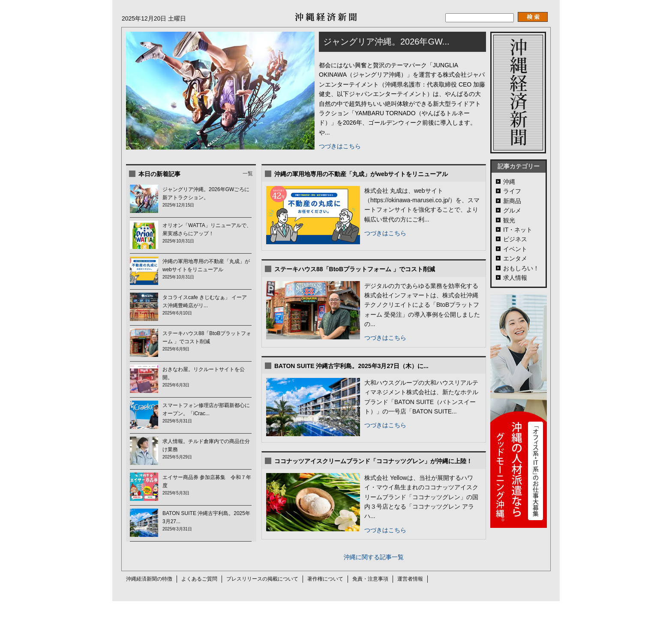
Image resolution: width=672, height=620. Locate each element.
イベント (515, 249)
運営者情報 (410, 579)
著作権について (325, 579)
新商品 (512, 201)
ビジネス (515, 239)
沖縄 (509, 182)
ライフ (512, 191)
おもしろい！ (521, 268)
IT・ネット (518, 230)
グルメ (512, 210)
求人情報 (515, 278)
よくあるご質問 (199, 579)
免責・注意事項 (370, 579)
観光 (509, 220)
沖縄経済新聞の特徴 (149, 579)
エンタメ (515, 258)
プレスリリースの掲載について (262, 579)
